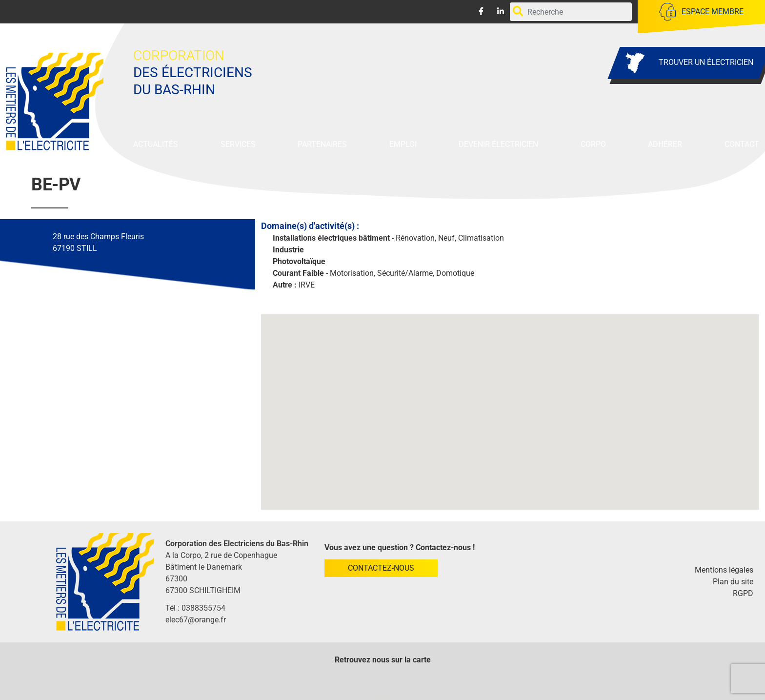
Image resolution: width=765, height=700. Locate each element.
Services (238, 144)
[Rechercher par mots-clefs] (571, 12)
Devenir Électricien (498, 144)
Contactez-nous (381, 568)
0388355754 (203, 608)
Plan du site (733, 582)
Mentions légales (724, 570)
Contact (742, 144)
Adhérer (665, 144)
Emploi (403, 144)
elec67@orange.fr (196, 620)
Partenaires (322, 144)
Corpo (593, 144)
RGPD (743, 593)
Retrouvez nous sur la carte (383, 660)
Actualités (156, 144)
